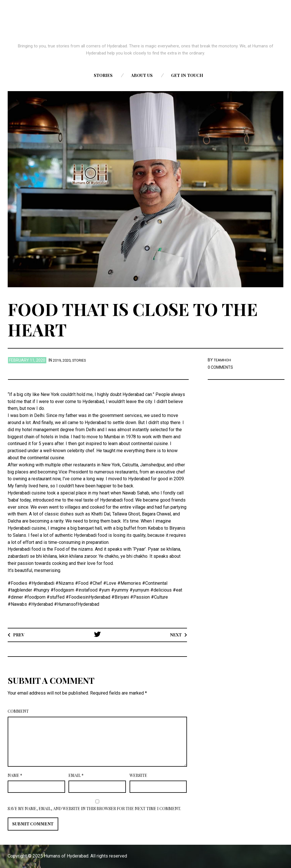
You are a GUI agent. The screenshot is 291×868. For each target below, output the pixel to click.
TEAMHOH (223, 360)
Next (175, 635)
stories (83, 360)
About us (142, 75)
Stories (103, 75)
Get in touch (187, 75)
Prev (19, 635)
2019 (57, 360)
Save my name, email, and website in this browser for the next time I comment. (94, 809)
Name (15, 775)
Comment (18, 711)
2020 (68, 360)
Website (138, 775)
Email (76, 775)
